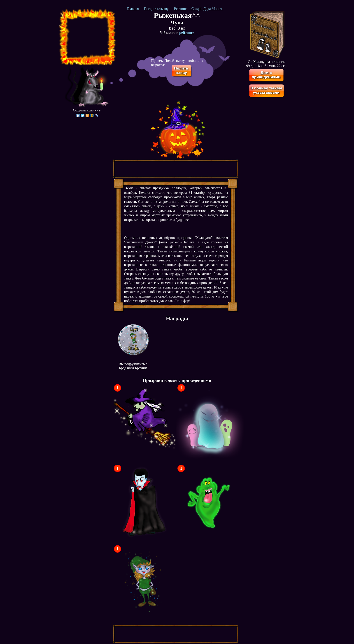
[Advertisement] (87, 37)
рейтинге (187, 33)
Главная (133, 9)
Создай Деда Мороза (207, 9)
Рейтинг (180, 9)
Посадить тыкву (156, 9)
